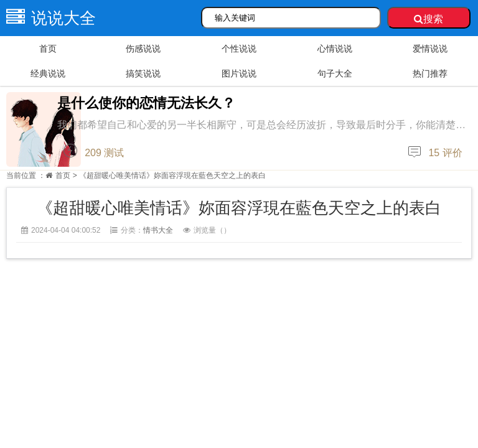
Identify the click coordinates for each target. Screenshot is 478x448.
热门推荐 (430, 73)
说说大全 (48, 18)
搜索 (429, 19)
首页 (48, 49)
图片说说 (239, 73)
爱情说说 (430, 49)
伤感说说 (143, 49)
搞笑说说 (143, 73)
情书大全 (158, 230)
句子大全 (335, 73)
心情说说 (335, 49)
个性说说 (239, 49)
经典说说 (48, 73)
